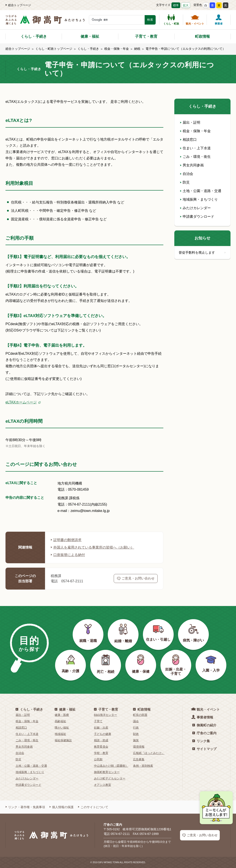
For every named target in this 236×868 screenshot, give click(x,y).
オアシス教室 (103, 785)
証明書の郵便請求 (66, 540)
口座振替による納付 (68, 555)
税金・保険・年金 (117, 49)
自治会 (187, 174)
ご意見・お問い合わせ (136, 578)
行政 (136, 728)
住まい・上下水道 (195, 148)
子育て (98, 721)
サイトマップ (204, 749)
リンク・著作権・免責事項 (25, 807)
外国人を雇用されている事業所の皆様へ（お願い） (92, 547)
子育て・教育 (146, 37)
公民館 (98, 759)
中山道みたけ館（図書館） (111, 766)
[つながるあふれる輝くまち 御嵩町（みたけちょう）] (45, 22)
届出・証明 (190, 122)
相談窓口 (188, 140)
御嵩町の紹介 (204, 725)
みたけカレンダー (195, 208)
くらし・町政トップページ (54, 49)
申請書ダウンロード (197, 217)
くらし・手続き (34, 37)
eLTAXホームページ (21, 402)
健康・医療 (62, 715)
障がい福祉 (62, 728)
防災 (185, 182)
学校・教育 (101, 753)
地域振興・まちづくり (199, 199)
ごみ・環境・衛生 (195, 157)
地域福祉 (60, 734)
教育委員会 (101, 747)
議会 (136, 721)
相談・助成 (101, 740)
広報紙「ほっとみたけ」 (149, 753)
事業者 (219, 20)
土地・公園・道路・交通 (201, 191)
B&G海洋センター (105, 715)
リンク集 (201, 741)
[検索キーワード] (117, 20)
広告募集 (139, 759)
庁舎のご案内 (204, 733)
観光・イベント (195, 20)
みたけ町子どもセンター (110, 778)
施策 (136, 740)
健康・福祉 (90, 37)
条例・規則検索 (143, 766)
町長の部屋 (140, 715)
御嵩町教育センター (107, 772)
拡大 (186, 5)
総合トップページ (18, 5)
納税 (137, 49)
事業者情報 (203, 717)
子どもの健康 (103, 734)
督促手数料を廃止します (202, 252)
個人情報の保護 (61, 807)
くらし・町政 (171, 20)
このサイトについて (93, 807)
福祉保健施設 (63, 740)
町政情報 (202, 37)
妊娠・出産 (101, 728)
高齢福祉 (60, 721)
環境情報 (139, 747)
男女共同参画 (192, 165)
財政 (136, 734)
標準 (176, 5)
